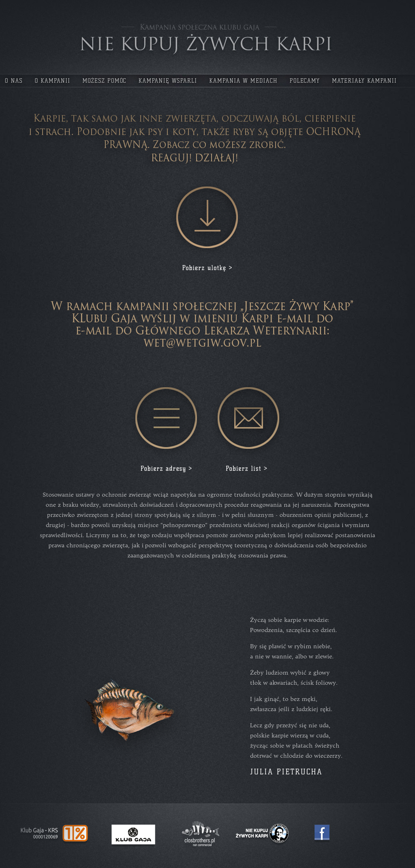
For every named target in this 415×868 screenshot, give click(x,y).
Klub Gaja (134, 835)
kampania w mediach (243, 81)
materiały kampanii (364, 81)
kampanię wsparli (168, 81)
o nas (14, 81)
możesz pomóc (104, 81)
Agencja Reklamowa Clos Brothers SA (201, 834)
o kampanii (53, 81)
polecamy (305, 81)
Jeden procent (55, 834)
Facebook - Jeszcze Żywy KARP (322, 832)
